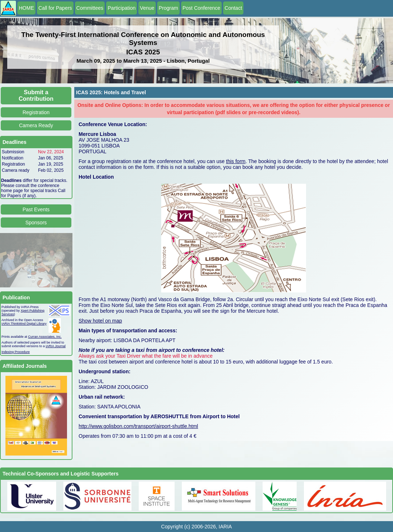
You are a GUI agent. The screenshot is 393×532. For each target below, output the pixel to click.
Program (168, 8)
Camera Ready (36, 125)
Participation (122, 8)
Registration (36, 112)
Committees (90, 8)
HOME (26, 8)
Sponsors (36, 223)
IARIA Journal (56, 346)
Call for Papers (55, 8)
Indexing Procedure (16, 352)
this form (236, 161)
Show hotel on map (100, 321)
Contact (233, 8)
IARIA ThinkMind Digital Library (24, 324)
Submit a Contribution (36, 95)
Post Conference (201, 8)
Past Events (36, 209)
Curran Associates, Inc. (45, 337)
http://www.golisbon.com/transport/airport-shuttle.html (138, 426)
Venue (147, 8)
